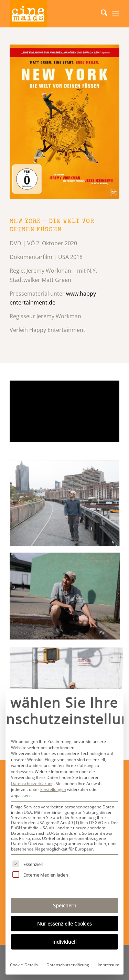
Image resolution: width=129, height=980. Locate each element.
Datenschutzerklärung (32, 784)
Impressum (109, 965)
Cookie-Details (24, 965)
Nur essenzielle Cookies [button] (64, 924)
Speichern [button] (65, 905)
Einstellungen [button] (53, 789)
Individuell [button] (64, 942)
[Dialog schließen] (118, 694)
